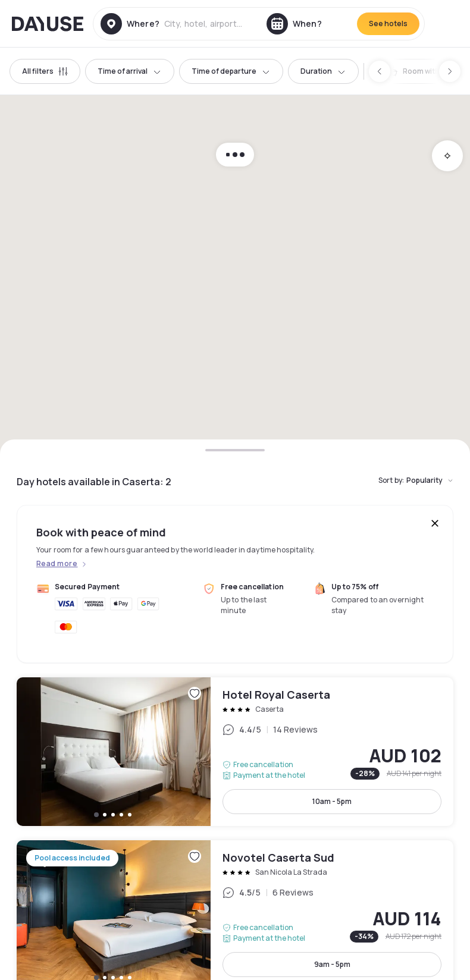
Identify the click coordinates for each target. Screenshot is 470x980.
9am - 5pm (332, 964)
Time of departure (231, 71)
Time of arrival (130, 71)
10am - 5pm (332, 801)
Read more (57, 564)
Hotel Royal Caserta (235, 752)
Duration (323, 71)
